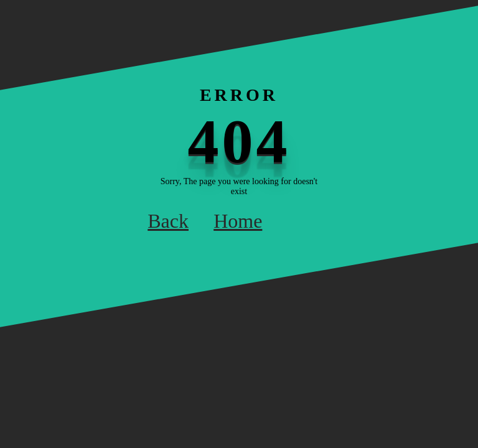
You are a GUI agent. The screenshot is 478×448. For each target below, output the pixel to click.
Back (168, 221)
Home (238, 221)
